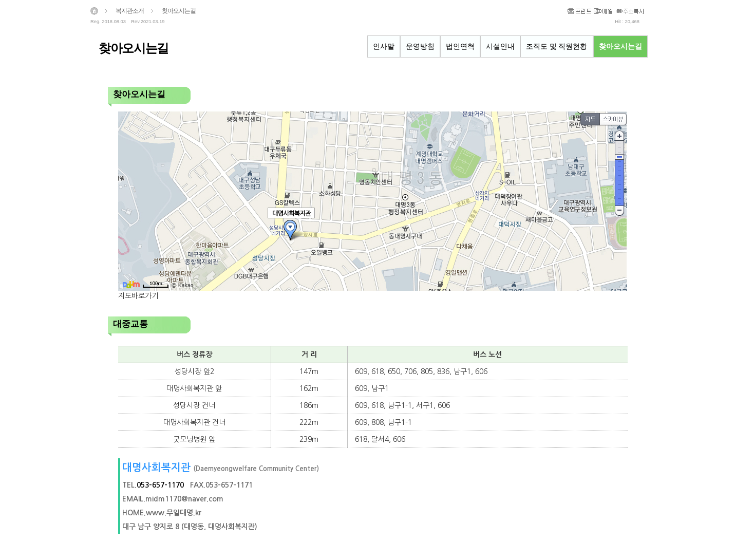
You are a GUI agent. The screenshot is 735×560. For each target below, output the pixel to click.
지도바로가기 (138, 296)
